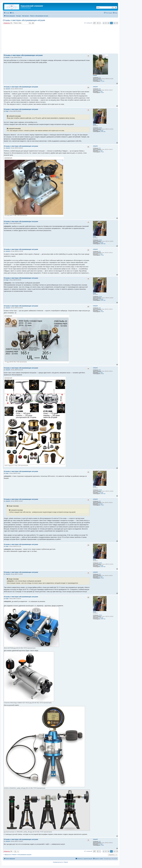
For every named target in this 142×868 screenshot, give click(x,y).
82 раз (101, 80)
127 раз (101, 91)
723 (100, 78)
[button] (94, 23)
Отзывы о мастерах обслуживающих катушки (24, 20)
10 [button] (108, 23)
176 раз (103, 81)
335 (100, 89)
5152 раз (101, 130)
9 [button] (106, 23)
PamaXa (95, 75)
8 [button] (104, 23)
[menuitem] (12, 13)
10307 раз (103, 131)
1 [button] (100, 23)
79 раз (102, 92)
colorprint (95, 87)
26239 (100, 128)
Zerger (95, 125)
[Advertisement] (63, 39)
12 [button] (114, 23)
